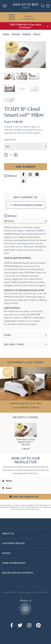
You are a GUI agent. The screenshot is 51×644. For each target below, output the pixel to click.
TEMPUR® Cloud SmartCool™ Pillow (26, 442)
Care (7, 335)
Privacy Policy (19, 509)
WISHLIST (10, 176)
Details (9, 221)
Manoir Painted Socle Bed (26, 403)
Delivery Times (14, 344)
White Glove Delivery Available (28, 205)
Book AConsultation (29, 17)
